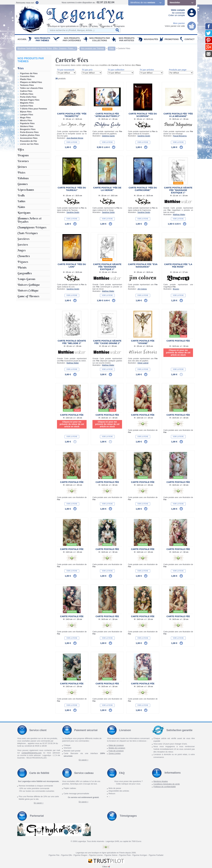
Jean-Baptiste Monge (75, 138)
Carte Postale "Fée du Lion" (72, 265)
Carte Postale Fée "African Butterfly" (107, 115)
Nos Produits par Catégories (72, 39)
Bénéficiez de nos (143, 3)
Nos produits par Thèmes (42, 39)
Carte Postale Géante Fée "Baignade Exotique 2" (107, 267)
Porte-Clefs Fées (28, 97)
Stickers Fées (27, 126)
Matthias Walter (179, 215)
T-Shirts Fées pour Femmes (34, 109)
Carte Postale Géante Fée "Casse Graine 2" (107, 342)
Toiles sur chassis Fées (32, 88)
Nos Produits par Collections (100, 39)
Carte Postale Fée (178, 341)
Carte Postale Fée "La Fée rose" (178, 265)
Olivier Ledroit (143, 363)
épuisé (184, 336)
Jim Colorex (142, 289)
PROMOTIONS (172, 39)
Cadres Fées (26, 91)
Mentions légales (161, 781)
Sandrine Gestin (144, 136)
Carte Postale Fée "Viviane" (143, 342)
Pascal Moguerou (180, 136)
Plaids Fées (26, 79)
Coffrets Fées (27, 94)
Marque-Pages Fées (30, 100)
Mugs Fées (25, 118)
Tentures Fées (27, 85)
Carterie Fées (124, 48)
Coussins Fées (27, 76)
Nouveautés (151, 39)
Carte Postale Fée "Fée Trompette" (72, 115)
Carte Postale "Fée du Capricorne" (143, 189)
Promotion (107, 109)
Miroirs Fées (26, 120)
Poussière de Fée (28, 141)
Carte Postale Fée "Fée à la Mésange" (178, 115)
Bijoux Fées (26, 112)
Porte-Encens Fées (29, 132)
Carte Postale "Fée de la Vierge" (107, 189)
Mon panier (179, 23)
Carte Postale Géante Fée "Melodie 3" (72, 342)
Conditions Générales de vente (167, 784)
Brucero (176, 289)
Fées (112, 48)
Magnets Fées (27, 103)
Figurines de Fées (29, 73)
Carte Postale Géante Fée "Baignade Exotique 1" (178, 190)
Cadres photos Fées (30, 135)
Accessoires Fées (29, 138)
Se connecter (178, 13)
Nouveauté (175, 336)
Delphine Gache (108, 136)
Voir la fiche (72, 142)
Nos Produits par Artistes (127, 39)
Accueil (22, 39)
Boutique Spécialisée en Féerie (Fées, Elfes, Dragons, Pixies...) (47, 48)
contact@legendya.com (32, 753)
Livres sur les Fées (29, 144)
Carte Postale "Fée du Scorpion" (143, 115)
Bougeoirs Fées (28, 129)
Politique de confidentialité (165, 787)
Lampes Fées (27, 115)
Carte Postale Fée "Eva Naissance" (143, 265)
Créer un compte (177, 15)
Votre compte (178, 10)
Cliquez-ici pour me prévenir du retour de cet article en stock (178, 353)
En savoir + (84, 760)
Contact (190, 39)
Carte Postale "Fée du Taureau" (72, 189)
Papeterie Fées (27, 123)
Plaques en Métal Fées (31, 82)
